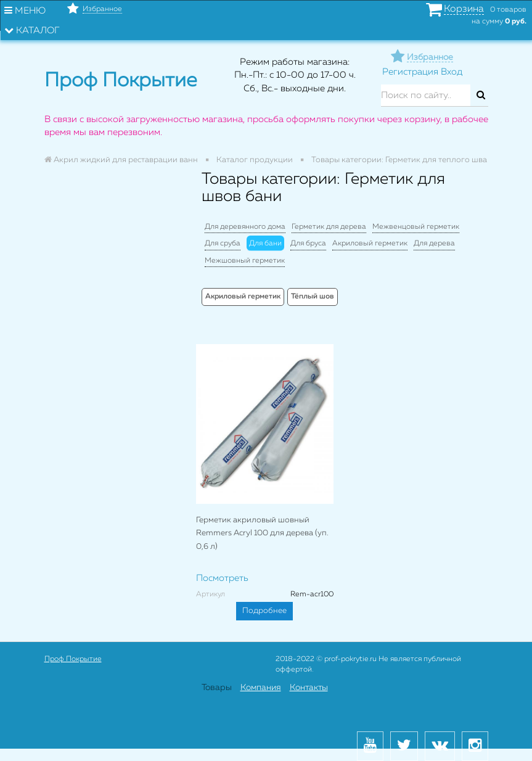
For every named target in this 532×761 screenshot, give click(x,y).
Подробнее (264, 611)
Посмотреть (222, 578)
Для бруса (308, 244)
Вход (452, 72)
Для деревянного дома (245, 227)
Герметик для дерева (329, 227)
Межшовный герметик (245, 261)
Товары (217, 688)
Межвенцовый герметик (416, 227)
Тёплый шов (313, 297)
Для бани (265, 244)
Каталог (32, 30)
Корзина (464, 9)
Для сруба (223, 244)
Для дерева (434, 244)
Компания (261, 688)
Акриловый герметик (370, 244)
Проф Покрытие (73, 659)
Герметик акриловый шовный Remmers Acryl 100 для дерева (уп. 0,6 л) (262, 533)
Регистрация (410, 72)
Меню (25, 10)
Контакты (309, 688)
